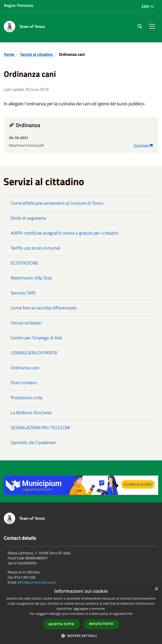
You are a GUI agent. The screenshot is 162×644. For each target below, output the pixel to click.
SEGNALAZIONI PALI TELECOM (40, 428)
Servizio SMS (23, 293)
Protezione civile (27, 398)
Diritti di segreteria (28, 218)
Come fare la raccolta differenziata (44, 308)
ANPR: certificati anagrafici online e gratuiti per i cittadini (64, 233)
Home (10, 54)
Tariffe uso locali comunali (36, 248)
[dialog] (81, 614)
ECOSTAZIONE (25, 263)
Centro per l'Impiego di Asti (36, 338)
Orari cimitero (24, 383)
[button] (81, 636)
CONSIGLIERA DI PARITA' (34, 353)
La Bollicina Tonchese (31, 413)
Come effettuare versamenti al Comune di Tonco (57, 203)
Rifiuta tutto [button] (101, 624)
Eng (148, 6)
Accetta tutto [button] (61, 624)
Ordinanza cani (25, 368)
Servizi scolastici (26, 323)
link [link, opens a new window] (130, 614)
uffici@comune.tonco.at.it (37, 582)
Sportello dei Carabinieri (33, 442)
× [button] (156, 589)
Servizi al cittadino (37, 54)
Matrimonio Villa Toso (31, 278)
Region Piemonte (19, 5)
